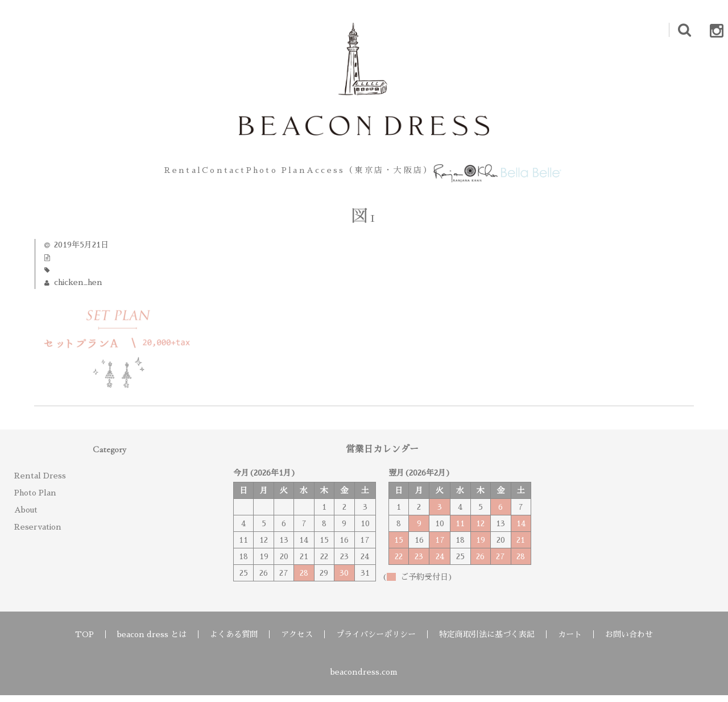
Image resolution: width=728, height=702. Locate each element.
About (26, 517)
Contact (192, 174)
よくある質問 (234, 641)
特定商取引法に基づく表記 (487, 641)
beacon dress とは (152, 641)
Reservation (38, 534)
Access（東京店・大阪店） (374, 174)
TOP (84, 641)
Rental (130, 174)
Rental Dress (40, 482)
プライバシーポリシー (376, 641)
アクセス (297, 641)
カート (570, 641)
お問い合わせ (629, 641)
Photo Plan (265, 174)
